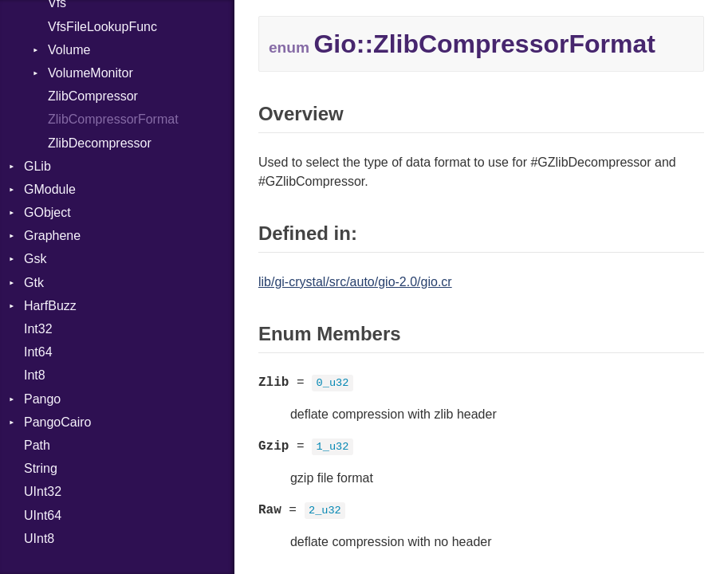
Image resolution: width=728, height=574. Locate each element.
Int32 (38, 329)
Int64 (38, 352)
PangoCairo (58, 422)
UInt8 (39, 539)
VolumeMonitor (91, 73)
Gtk (34, 283)
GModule (50, 189)
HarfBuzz (50, 306)
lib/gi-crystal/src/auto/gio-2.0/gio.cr (355, 282)
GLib (37, 166)
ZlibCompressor (93, 96)
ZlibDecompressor (100, 143)
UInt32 (43, 491)
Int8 (35, 375)
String (41, 468)
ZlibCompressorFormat (113, 119)
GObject (47, 212)
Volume (69, 50)
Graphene (52, 236)
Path (37, 445)
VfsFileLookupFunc (102, 27)
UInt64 (43, 515)
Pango (42, 399)
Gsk (35, 259)
